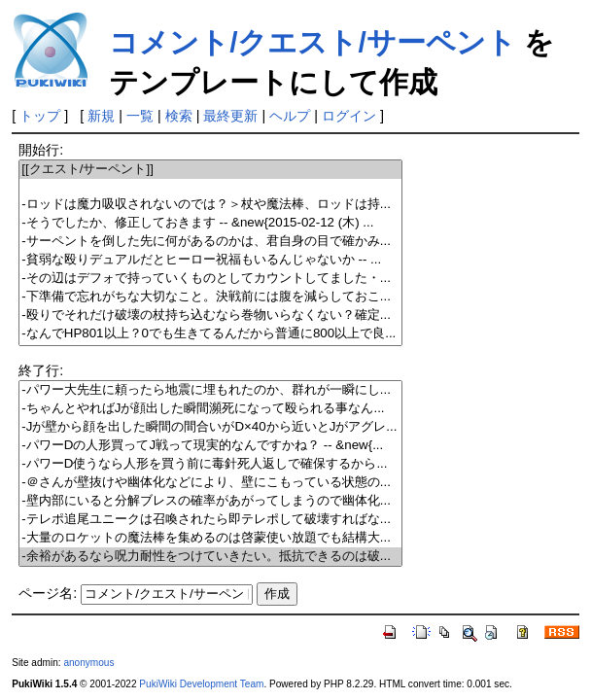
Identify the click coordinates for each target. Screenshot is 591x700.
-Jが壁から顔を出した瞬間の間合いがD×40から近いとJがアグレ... (210, 427)
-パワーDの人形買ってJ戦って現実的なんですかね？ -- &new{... (210, 446)
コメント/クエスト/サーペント (313, 42)
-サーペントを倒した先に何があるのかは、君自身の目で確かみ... (210, 242)
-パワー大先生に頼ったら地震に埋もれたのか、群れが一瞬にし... (210, 390)
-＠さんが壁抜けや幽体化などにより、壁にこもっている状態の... (210, 483)
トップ (40, 116)
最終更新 (230, 116)
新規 (101, 116)
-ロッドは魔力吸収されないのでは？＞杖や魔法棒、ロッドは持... (210, 205)
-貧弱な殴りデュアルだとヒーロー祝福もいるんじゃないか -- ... (210, 260)
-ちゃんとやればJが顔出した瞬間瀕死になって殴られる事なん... (210, 409)
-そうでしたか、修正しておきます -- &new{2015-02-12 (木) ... (210, 223)
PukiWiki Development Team (201, 684)
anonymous (88, 663)
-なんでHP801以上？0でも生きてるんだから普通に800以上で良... (210, 334)
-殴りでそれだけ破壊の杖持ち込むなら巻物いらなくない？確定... (210, 315)
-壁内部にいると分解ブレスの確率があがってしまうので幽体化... (210, 501)
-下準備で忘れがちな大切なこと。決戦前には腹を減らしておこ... (210, 297)
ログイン (349, 116)
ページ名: (48, 593)
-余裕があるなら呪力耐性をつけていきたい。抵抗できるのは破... (210, 557)
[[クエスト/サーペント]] (210, 170)
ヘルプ (290, 116)
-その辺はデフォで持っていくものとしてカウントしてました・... (210, 279)
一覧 (140, 116)
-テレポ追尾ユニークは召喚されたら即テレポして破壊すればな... (210, 520)
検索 (179, 116)
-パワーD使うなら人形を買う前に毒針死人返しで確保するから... (210, 464)
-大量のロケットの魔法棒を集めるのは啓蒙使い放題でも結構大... (210, 538)
